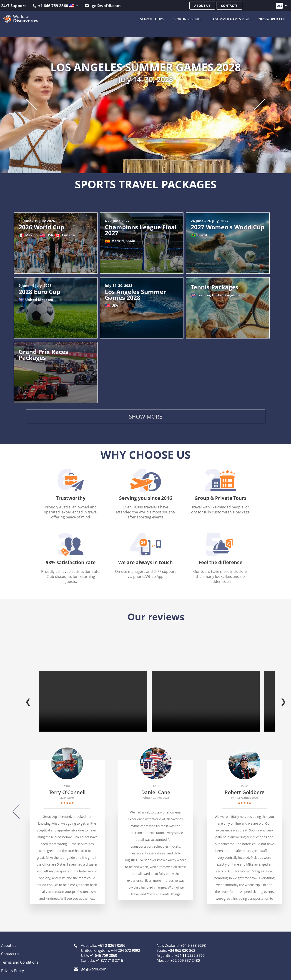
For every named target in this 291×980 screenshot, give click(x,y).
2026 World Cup (272, 18)
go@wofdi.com (103, 6)
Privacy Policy (13, 966)
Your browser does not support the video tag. (93, 696)
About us (202, 6)
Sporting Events (187, 18)
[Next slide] (255, 98)
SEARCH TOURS (152, 18)
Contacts (229, 6)
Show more (145, 417)
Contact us (10, 949)
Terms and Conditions (20, 957)
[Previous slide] (36, 98)
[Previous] (18, 807)
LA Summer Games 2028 (230, 18)
